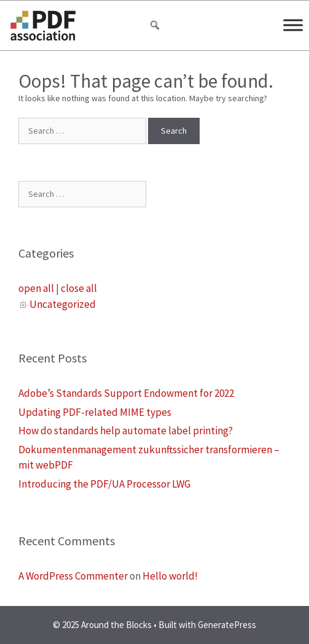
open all (36, 288)
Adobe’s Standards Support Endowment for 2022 (126, 393)
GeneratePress (227, 625)
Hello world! (170, 576)
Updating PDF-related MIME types (95, 412)
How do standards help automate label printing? (126, 431)
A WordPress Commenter (73, 576)
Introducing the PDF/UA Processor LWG (104, 484)
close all (79, 288)
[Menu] (293, 25)
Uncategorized (63, 304)
